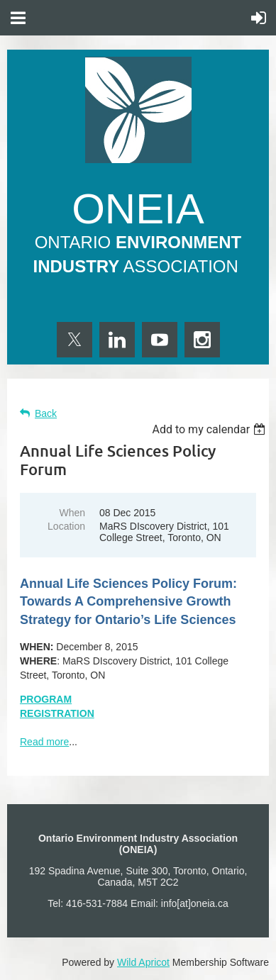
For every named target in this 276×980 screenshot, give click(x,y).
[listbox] (210, 429)
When (72, 513)
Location (66, 526)
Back (46, 413)
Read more (44, 742)
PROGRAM (46, 699)
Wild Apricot (143, 962)
